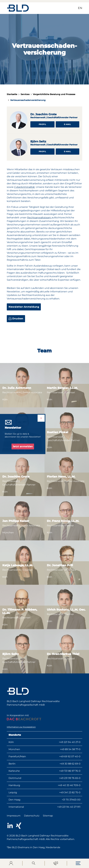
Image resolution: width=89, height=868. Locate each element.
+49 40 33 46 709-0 (69, 785)
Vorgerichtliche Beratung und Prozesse (54, 94)
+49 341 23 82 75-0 (70, 792)
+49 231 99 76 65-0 (70, 778)
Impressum (14, 816)
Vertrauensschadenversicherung (28, 100)
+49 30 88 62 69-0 (70, 764)
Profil (42, 124)
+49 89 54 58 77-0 (70, 749)
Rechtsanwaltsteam (39, 218)
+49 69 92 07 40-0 (70, 756)
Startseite (12, 94)
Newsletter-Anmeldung (24, 307)
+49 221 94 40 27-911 (69, 807)
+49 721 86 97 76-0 (70, 771)
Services (25, 94)
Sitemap (48, 816)
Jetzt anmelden (23, 446)
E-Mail (67, 124)
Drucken (16, 319)
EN (80, 8)
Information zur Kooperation (21, 727)
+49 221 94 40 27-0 (70, 742)
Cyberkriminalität (24, 187)
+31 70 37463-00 (71, 800)
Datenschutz (32, 816)
